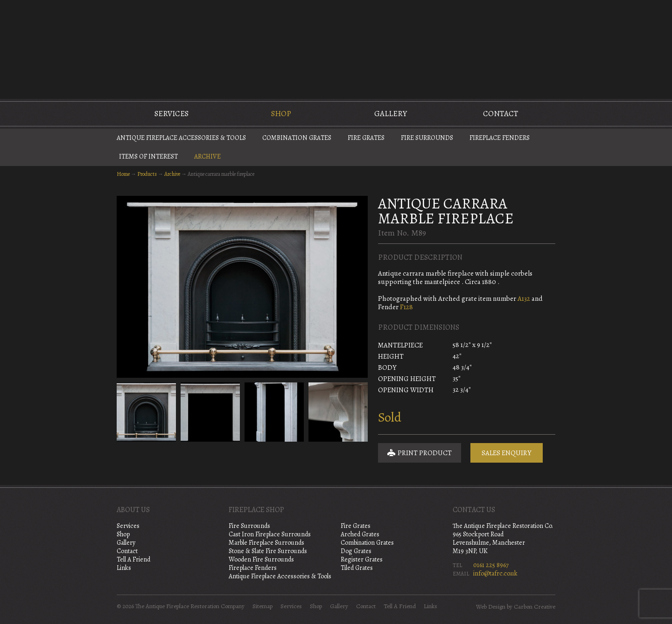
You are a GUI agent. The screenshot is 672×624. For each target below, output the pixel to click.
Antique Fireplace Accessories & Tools (181, 138)
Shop (281, 114)
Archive (207, 156)
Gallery (391, 114)
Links (124, 568)
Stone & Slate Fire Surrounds (268, 551)
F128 (406, 307)
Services (171, 114)
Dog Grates (356, 551)
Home (123, 174)
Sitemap (262, 606)
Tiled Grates (357, 568)
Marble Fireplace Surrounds (266, 543)
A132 (524, 298)
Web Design (491, 607)
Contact (500, 114)
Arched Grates (360, 534)
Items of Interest (148, 156)
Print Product (420, 453)
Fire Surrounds (427, 138)
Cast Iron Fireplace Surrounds (270, 534)
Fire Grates (366, 138)
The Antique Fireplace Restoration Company (336, 49)
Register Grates (362, 559)
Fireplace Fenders (500, 138)
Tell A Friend (133, 559)
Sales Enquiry (507, 453)
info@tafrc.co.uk (495, 573)
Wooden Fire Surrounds (261, 559)
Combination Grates (297, 138)
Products (147, 174)
